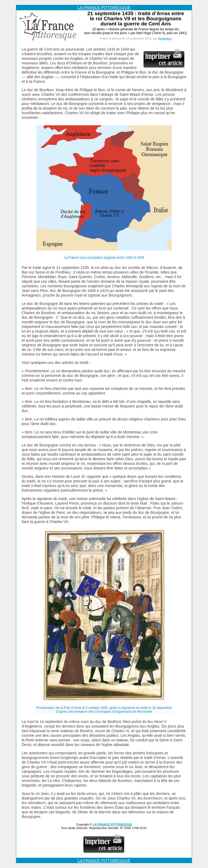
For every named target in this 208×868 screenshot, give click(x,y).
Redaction (165, 38)
